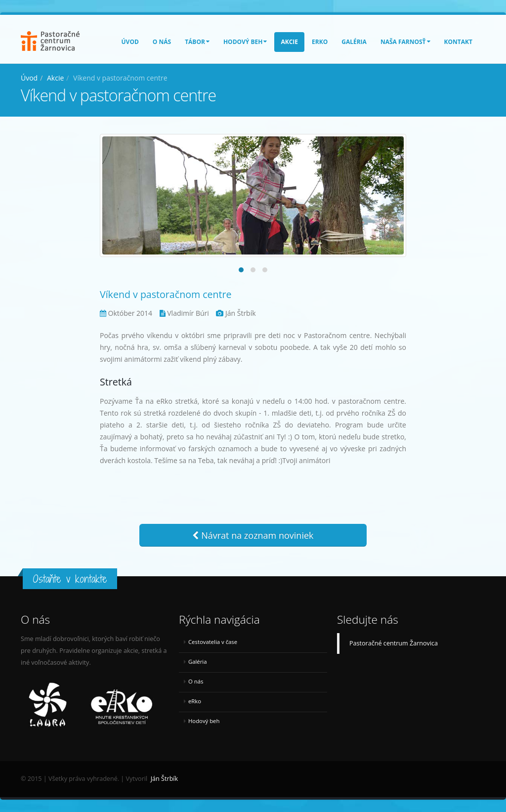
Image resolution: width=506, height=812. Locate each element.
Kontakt (458, 42)
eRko (320, 42)
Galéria (354, 42)
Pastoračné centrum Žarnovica (394, 643)
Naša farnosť (405, 42)
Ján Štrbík (164, 779)
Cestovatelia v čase (213, 642)
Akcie (289, 42)
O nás (162, 42)
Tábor (197, 42)
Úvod (130, 42)
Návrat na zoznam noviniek (253, 535)
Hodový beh (245, 42)
